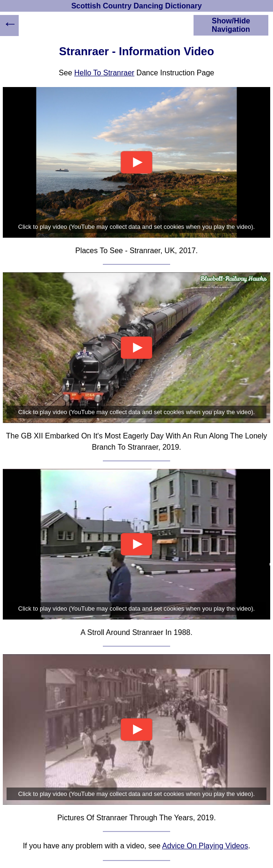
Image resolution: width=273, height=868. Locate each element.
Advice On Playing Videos (205, 846)
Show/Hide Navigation (231, 25)
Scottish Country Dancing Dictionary (136, 6)
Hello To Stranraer (104, 73)
